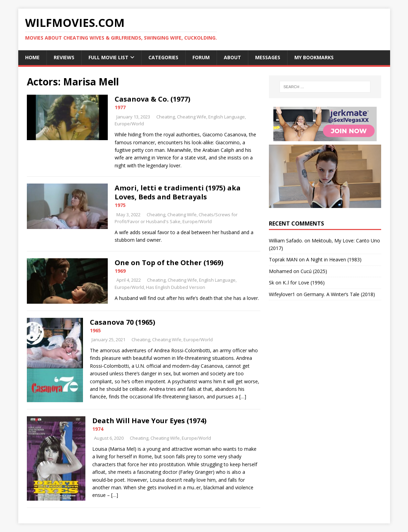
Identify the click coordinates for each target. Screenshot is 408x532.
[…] (243, 397)
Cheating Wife (192, 117)
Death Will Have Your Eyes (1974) (149, 421)
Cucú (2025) (314, 271)
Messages (268, 57)
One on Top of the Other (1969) (169, 263)
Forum (201, 57)
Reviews (64, 57)
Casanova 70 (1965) (123, 322)
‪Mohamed (280, 271)
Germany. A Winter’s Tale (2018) (339, 294)
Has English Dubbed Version (176, 287)
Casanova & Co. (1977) (153, 99)
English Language (227, 117)
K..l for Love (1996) (304, 283)
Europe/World (129, 124)
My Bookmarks (314, 57)
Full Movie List (108, 57)
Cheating (166, 117)
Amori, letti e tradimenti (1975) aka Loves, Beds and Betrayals (178, 192)
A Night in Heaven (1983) (334, 259)
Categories (163, 57)
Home (32, 57)
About (232, 57)
